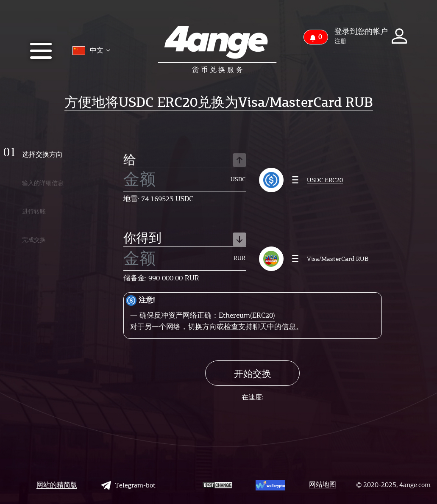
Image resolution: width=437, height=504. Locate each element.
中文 (91, 51)
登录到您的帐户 (361, 31)
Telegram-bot (128, 485)
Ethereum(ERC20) (247, 315)
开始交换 (253, 374)
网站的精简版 (57, 485)
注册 (340, 42)
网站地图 (323, 485)
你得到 (185, 239)
